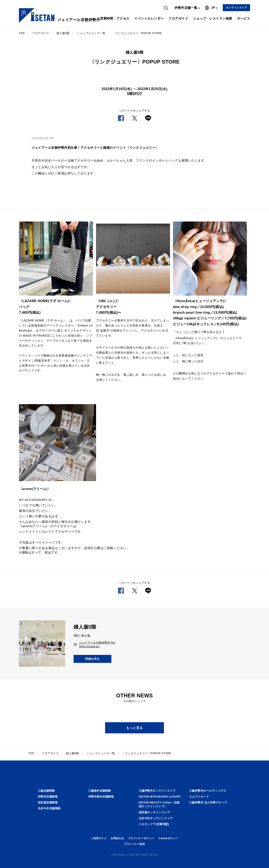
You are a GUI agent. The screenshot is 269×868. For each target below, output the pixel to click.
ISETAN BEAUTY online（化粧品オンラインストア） (159, 804)
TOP (22, 33)
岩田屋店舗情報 (48, 802)
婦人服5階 (63, 33)
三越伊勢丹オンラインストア (157, 791)
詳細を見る (92, 659)
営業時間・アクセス (115, 18)
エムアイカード (199, 797)
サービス (244, 18)
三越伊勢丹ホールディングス (208, 791)
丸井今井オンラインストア (156, 818)
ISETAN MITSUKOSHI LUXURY (160, 797)
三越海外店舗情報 (100, 791)
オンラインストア (236, 8)
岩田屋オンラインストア (154, 812)
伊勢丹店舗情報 (48, 797)
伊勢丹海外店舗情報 (101, 797)
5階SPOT (134, 94)
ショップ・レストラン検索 (213, 18)
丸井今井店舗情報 (49, 808)
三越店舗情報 (46, 791)
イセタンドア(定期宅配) (154, 824)
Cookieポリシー (168, 838)
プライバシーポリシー (141, 838)
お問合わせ (117, 838)
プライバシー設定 (134, 844)
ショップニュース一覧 (91, 33)
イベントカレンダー (149, 18)
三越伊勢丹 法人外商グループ (208, 802)
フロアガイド (178, 18)
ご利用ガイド (99, 838)
